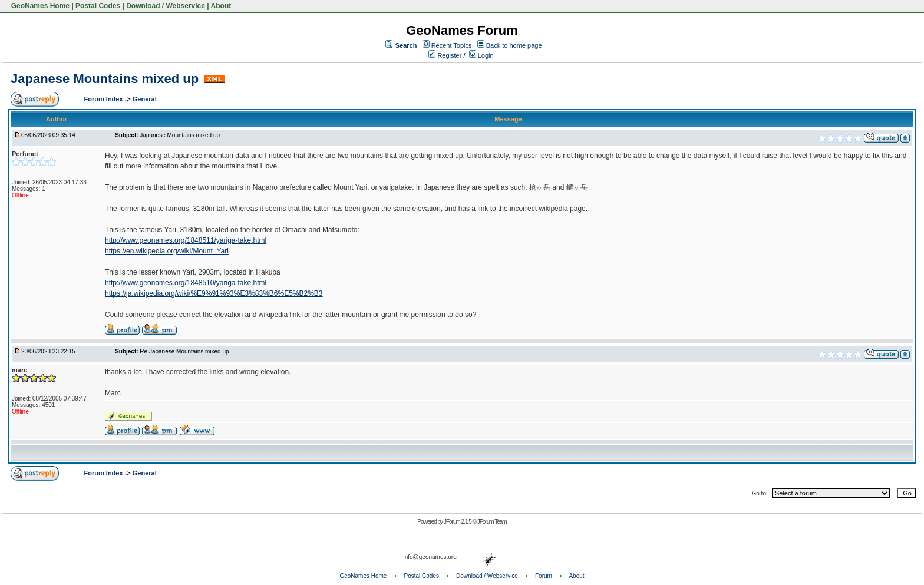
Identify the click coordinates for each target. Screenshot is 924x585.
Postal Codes (98, 6)
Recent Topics (452, 45)
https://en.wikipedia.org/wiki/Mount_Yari (167, 251)
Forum (544, 576)
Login (481, 55)
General (145, 99)
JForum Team (492, 522)
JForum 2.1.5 (458, 522)
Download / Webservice (166, 6)
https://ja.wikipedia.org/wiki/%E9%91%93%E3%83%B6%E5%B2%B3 (214, 293)
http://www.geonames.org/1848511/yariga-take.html (186, 240)
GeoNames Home (39, 6)
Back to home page (514, 45)
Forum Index (105, 99)
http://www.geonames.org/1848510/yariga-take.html (186, 283)
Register (445, 55)
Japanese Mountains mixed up (105, 79)
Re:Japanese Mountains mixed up (184, 351)
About (221, 6)
